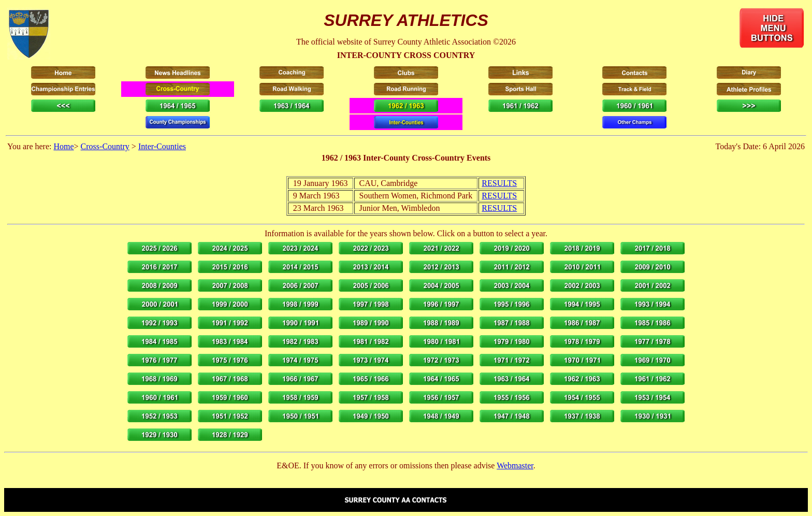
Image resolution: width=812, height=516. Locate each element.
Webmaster (515, 465)
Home (63, 146)
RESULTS (499, 183)
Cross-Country (105, 146)
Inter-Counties (162, 146)
